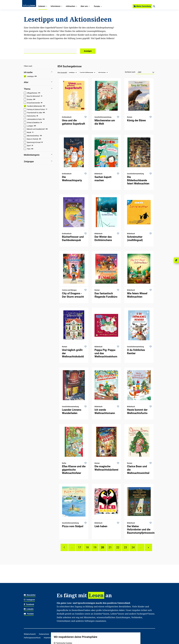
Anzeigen (88, 51)
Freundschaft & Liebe (34, 113)
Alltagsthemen (32, 93)
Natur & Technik (33, 139)
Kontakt (80, 634)
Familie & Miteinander (35, 106)
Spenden (90, 634)
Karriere (60, 634)
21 (110, 547)
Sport (29, 146)
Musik (29, 132)
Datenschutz (44, 634)
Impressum (48, 638)
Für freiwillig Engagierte (90, 638)
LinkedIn (29, 609)
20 (103, 547)
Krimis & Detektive (33, 123)
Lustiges (30, 126)
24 (133, 547)
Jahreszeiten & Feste (34, 119)
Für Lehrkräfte (134, 634)
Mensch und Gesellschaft (36, 129)
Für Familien (102, 634)
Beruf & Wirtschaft (33, 96)
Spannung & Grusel (34, 142)
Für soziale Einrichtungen (67, 638)
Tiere (29, 149)
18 (87, 547)
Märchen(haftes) (33, 136)
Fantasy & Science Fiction (36, 109)
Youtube (29, 614)
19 (95, 547)
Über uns (70, 634)
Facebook (29, 604)
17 (80, 547)
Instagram (29, 600)
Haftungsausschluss (32, 638)
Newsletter (30, 595)
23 (125, 547)
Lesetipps (30, 76)
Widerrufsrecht (30, 634)
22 (118, 547)
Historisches (31, 116)
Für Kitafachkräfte (117, 634)
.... (72, 547)
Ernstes (30, 99)
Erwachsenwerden (34, 103)
